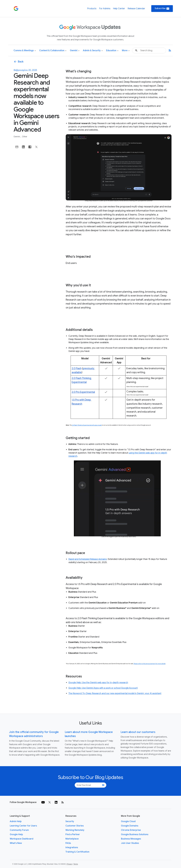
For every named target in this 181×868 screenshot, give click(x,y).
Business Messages (131, 839)
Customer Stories (75, 826)
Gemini (75, 51)
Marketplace (72, 839)
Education (112, 51)
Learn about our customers (138, 732)
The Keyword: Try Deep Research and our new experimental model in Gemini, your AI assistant (115, 693)
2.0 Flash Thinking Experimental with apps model (87, 425)
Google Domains (130, 826)
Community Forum (19, 830)
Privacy (69, 864)
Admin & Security (93, 51)
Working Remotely (75, 830)
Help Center (119, 9)
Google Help (16, 834)
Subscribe (162, 9)
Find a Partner (73, 834)
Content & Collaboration (53, 51)
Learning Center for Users (23, 826)
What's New (16, 843)
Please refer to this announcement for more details (149, 664)
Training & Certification (77, 852)
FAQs (68, 843)
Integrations (72, 848)
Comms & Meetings (25, 51)
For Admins (105, 9)
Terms (76, 864)
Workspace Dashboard (22, 839)
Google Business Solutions (135, 834)
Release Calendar (136, 9)
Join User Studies (130, 843)
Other (25, 137)
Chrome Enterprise (131, 830)
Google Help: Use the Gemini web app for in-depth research (98, 683)
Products (92, 9)
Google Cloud (128, 821)
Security (70, 821)
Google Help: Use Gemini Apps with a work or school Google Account (103, 688)
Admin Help (16, 821)
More (126, 51)
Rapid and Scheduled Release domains (88, 559)
